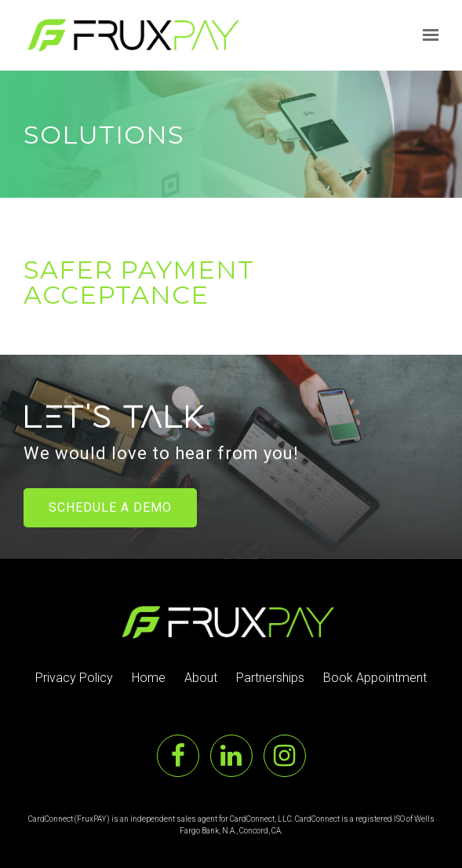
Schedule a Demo (110, 507)
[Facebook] (178, 756)
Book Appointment (375, 678)
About (201, 678)
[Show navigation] (427, 35)
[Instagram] (285, 756)
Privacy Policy (74, 678)
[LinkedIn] (231, 756)
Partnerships (270, 678)
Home (149, 678)
